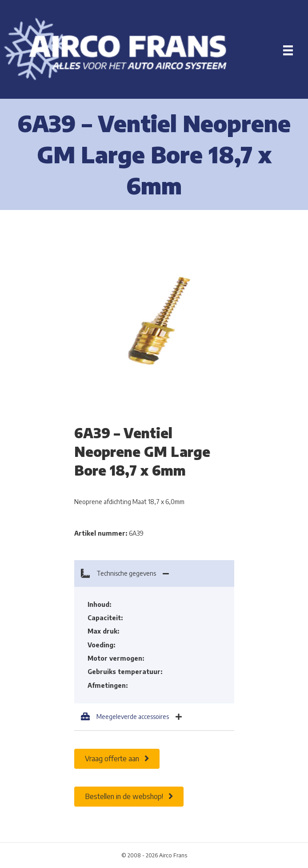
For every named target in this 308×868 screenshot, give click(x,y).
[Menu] (288, 50)
